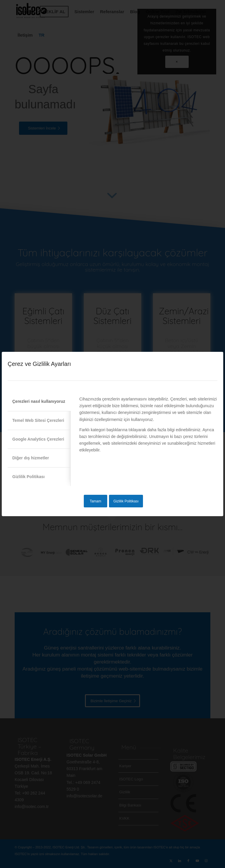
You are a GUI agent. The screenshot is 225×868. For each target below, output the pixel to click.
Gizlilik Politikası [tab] (28, 477)
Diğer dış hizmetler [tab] (31, 458)
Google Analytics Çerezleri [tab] (38, 439)
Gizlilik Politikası (126, 501)
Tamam (95, 501)
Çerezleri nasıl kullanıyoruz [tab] (39, 401)
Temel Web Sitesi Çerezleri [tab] (38, 420)
